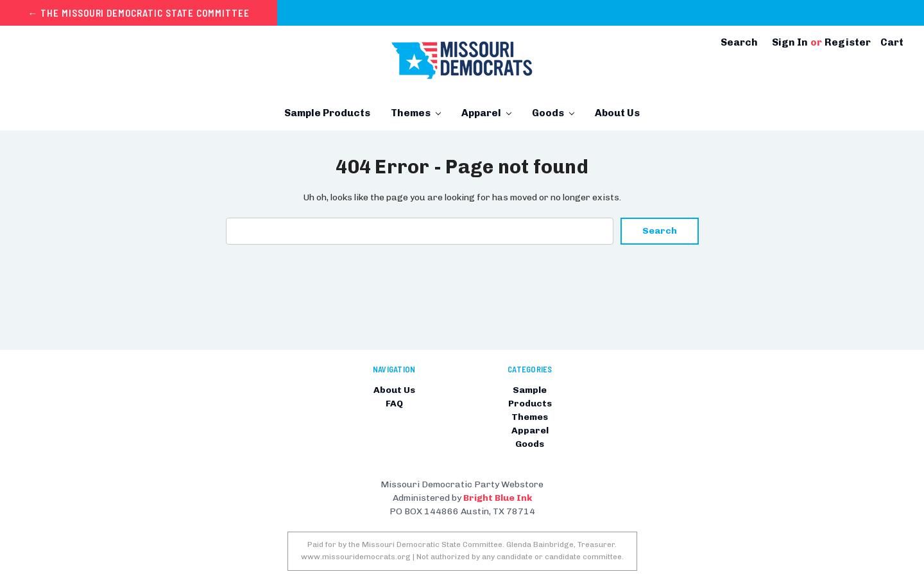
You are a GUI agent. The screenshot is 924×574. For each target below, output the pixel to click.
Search (739, 42)
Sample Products (327, 113)
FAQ (394, 404)
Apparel (486, 113)
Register (848, 42)
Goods (553, 113)
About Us (617, 113)
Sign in (790, 42)
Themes (416, 113)
